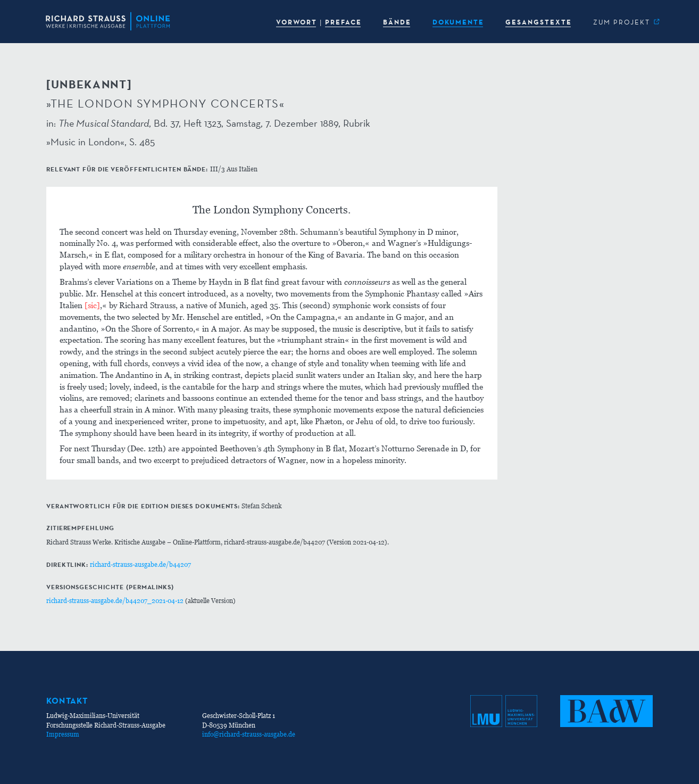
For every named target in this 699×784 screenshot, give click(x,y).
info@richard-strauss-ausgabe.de (249, 734)
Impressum (63, 734)
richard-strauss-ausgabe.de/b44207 (140, 564)
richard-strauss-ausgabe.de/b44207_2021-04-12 (115, 601)
